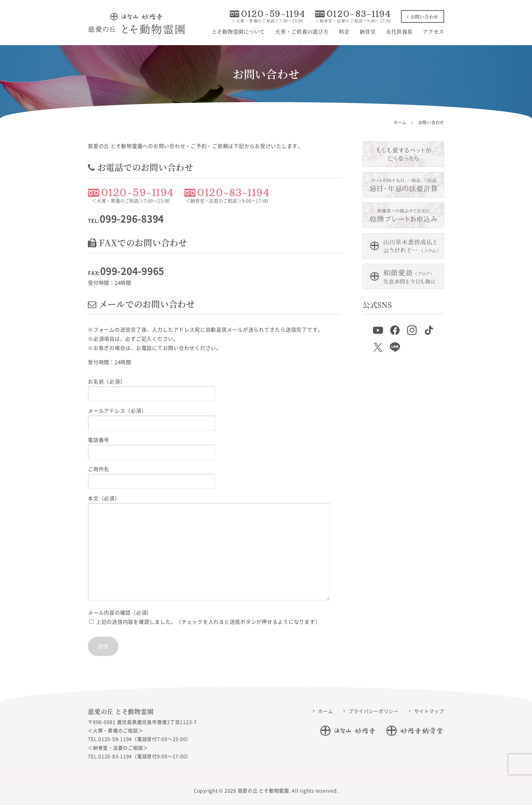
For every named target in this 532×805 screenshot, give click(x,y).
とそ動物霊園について (239, 31)
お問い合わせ (423, 16)
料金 (344, 31)
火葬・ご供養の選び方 (302, 31)
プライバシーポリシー (374, 711)
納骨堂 (368, 31)
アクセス (433, 31)
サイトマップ (429, 711)
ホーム (325, 711)
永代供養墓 (399, 31)
